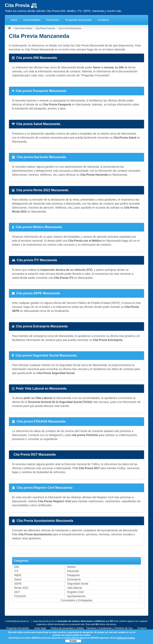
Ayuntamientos (76, 596)
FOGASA (20, 596)
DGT (17, 592)
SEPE (18, 584)
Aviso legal (40, 628)
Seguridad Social (78, 584)
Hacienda (73, 571)
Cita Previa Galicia (23, 28)
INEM (18, 575)
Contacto (103, 20)
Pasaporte (74, 575)
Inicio (14, 20)
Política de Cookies (126, 638)
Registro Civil (75, 592)
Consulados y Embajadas (77, 600)
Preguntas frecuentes (79, 20)
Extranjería (74, 579)
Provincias (53, 20)
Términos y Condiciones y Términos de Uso (109, 628)
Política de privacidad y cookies (67, 628)
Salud (18, 579)
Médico (72, 567)
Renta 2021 (21, 588)
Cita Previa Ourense (45, 28)
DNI (17, 567)
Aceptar (73, 641)
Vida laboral (75, 588)
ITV (16, 571)
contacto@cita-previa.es (17, 621)
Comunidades (32, 20)
